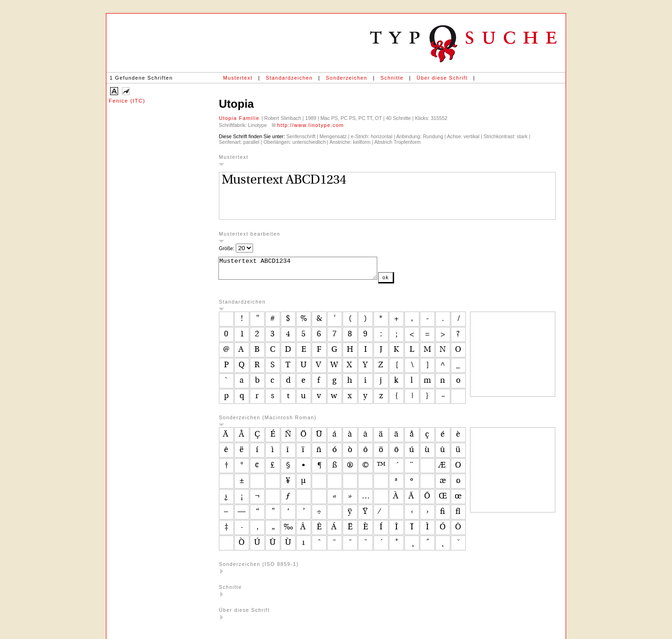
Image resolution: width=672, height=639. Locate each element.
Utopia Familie (240, 118)
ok (404, 282)
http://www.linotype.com (310, 125)
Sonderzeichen (346, 78)
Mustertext (238, 78)
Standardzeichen (289, 78)
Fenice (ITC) (127, 101)
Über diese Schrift (442, 78)
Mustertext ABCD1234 (307, 270)
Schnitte (392, 78)
